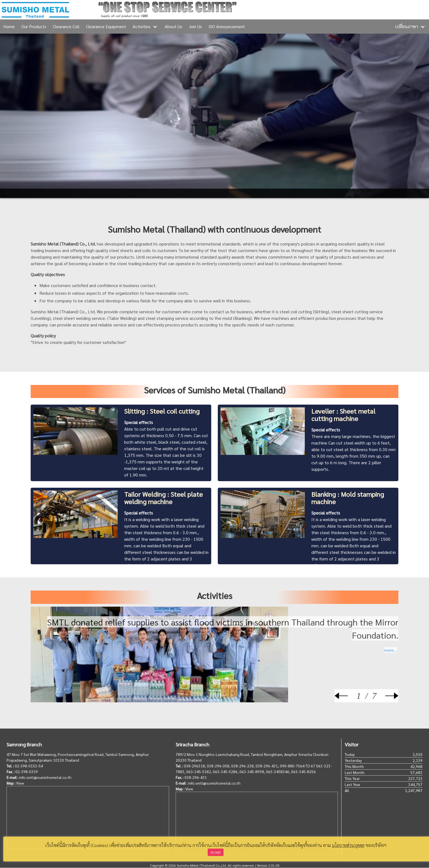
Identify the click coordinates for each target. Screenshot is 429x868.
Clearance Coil (66, 26)
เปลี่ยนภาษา (407, 26)
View (20, 783)
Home (9, 26)
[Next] (387, 696)
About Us (173, 26)
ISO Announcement (227, 26)
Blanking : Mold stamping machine (348, 498)
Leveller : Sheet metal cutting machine (343, 415)
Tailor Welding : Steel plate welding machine (163, 498)
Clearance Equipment (106, 26)
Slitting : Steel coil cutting (162, 411)
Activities (142, 26)
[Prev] (346, 696)
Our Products (34, 26)
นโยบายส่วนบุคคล (348, 845)
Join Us (195, 26)
